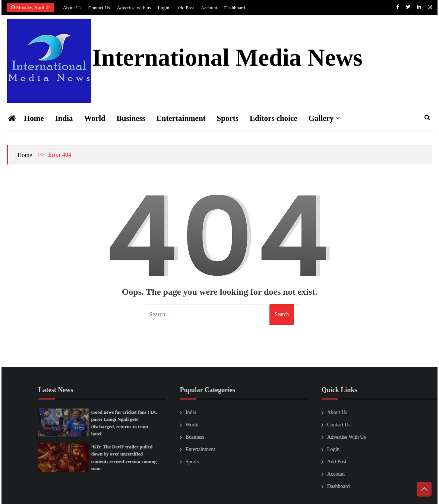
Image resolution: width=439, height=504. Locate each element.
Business (131, 118)
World (95, 118)
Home (34, 118)
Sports (228, 118)
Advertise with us (134, 8)
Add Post (185, 8)
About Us (72, 8)
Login (163, 8)
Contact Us (99, 8)
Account (209, 8)
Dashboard (234, 8)
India (64, 118)
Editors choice (274, 118)
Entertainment (181, 118)
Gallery (321, 118)
